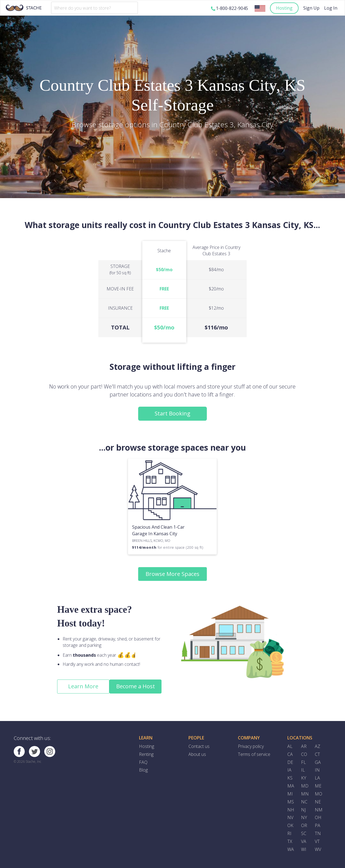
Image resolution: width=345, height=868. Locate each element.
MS (291, 802)
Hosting (284, 8)
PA (318, 825)
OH (318, 817)
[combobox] (94, 8)
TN (318, 833)
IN (317, 770)
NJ (303, 810)
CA (290, 754)
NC (304, 802)
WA (291, 849)
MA (291, 786)
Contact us (199, 746)
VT (317, 841)
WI (304, 849)
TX (290, 841)
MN (305, 794)
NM (319, 810)
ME (318, 786)
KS (290, 778)
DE (290, 762)
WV (318, 849)
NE (318, 802)
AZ (318, 746)
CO (304, 754)
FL (304, 762)
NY (304, 817)
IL (303, 770)
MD (305, 786)
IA (289, 770)
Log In (331, 8)
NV (290, 817)
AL (290, 746)
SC (304, 833)
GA (318, 762)
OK (290, 825)
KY (304, 778)
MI (290, 794)
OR (304, 825)
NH (291, 810)
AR (304, 746)
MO (318, 794)
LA (317, 778)
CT (317, 754)
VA (304, 841)
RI (289, 833)
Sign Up (311, 8)
